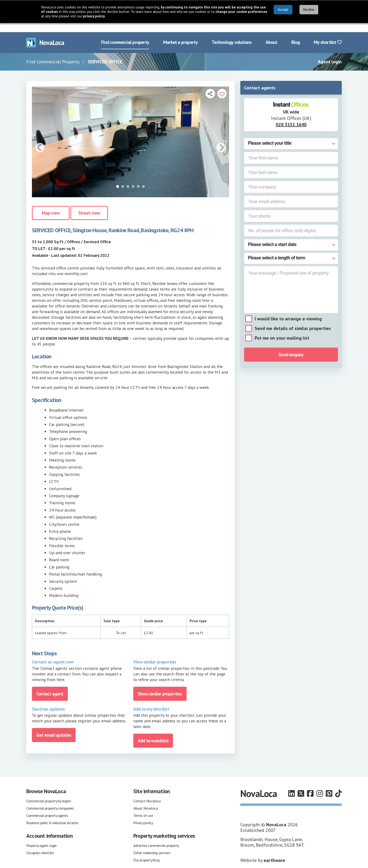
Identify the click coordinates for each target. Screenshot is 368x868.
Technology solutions (232, 33)
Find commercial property (125, 33)
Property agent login (41, 836)
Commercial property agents (47, 806)
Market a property (180, 33)
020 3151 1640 (291, 115)
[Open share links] (210, 84)
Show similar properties (160, 685)
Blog (295, 33)
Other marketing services (152, 844)
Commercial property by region (49, 792)
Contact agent (50, 685)
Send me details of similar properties (293, 319)
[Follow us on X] (301, 784)
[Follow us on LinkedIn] (291, 784)
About (271, 33)
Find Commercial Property (53, 53)
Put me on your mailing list (282, 329)
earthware (274, 851)
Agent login (330, 53)
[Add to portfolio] (222, 84)
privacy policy (94, 16)
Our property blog (146, 851)
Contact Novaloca (147, 792)
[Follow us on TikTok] (338, 784)
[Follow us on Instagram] (320, 784)
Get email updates (54, 726)
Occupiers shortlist (40, 844)
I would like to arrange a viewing (288, 310)
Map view (51, 204)
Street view (89, 204)
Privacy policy (143, 814)
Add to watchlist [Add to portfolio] (153, 732)
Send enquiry (291, 346)
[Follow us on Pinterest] (329, 784)
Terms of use (143, 806)
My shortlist (328, 33)
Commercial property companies (50, 799)
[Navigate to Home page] (45, 33)
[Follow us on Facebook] (310, 784)
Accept (283, 10)
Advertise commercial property (156, 836)
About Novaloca (146, 799)
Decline (309, 10)
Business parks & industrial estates (52, 814)
